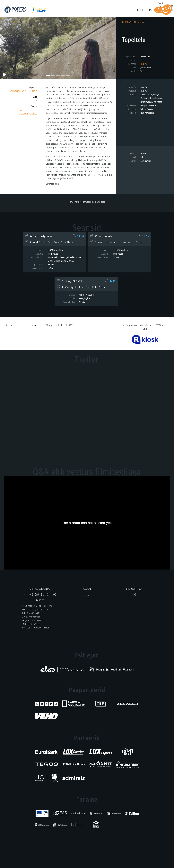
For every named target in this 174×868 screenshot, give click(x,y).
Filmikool (109, 11)
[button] (9, 47)
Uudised (140, 10)
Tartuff (98, 11)
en (4, 10)
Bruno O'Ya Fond (124, 11)
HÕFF (70, 11)
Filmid (151, 10)
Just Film (47, 11)
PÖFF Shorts (60, 11)
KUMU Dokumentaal (84, 11)
